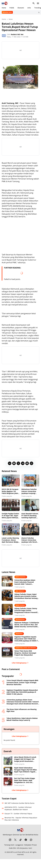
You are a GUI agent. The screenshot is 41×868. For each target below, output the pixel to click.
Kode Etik (12, 848)
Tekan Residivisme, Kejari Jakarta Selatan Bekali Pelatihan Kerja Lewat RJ (22, 719)
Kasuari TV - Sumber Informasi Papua (17, 814)
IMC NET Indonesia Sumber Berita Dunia (18, 803)
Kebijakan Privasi (31, 845)
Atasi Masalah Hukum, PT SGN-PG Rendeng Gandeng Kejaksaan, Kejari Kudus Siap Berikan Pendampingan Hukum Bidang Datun (30, 516)
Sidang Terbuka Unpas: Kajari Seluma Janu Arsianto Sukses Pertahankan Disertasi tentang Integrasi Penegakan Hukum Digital (26, 596)
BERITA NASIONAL (21, 577)
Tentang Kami (9, 845)
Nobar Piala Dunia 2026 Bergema (26, 648)
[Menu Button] (38, 3)
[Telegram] (23, 463)
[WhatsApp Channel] (31, 840)
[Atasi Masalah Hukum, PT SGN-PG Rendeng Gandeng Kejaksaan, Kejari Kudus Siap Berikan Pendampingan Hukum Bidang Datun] (30, 505)
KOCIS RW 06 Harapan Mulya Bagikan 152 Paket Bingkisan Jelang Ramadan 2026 (10, 491)
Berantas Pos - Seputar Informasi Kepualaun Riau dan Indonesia (19, 819)
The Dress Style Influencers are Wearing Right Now (22, 710)
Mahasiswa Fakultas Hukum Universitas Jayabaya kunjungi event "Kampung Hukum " (29, 491)
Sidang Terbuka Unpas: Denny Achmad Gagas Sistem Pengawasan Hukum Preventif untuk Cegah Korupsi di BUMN (26, 611)
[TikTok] (21, 840)
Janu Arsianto (20, 591)
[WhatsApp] (31, 463)
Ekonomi (21, 8)
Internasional (20, 619)
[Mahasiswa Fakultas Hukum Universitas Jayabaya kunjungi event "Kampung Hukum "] (30, 481)
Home (4, 8)
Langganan (19, 845)
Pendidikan (19, 634)
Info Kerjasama (22, 848)
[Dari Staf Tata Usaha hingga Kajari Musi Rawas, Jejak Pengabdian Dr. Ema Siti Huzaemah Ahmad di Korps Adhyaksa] (8, 782)
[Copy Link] (10, 463)
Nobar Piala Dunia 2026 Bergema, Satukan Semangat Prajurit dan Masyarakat (25, 653)
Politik (12, 8)
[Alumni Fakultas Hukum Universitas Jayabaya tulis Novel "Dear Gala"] (30, 529)
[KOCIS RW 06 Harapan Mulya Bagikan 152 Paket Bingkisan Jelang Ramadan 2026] (11, 481)
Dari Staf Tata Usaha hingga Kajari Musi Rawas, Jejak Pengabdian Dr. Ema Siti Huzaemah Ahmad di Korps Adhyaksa (24, 780)
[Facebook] (14, 463)
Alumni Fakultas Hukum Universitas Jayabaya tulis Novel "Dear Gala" (29, 540)
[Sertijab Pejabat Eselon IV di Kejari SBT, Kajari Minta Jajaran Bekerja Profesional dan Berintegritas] (11, 505)
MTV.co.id (14, 852)
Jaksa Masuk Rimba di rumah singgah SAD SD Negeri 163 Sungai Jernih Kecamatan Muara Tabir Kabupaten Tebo (25, 759)
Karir (30, 848)
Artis (29, 8)
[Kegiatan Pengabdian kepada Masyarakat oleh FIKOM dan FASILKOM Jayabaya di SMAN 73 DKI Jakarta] (7, 638)
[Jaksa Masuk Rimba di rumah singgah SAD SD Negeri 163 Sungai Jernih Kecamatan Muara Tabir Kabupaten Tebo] (8, 761)
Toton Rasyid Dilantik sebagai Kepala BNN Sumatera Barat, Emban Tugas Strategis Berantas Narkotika (22, 682)
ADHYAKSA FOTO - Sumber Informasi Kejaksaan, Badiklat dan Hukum (17, 808)
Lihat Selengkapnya (20, 663)
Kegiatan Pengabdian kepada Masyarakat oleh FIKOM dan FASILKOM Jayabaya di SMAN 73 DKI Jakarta (27, 639)
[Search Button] (34, 3)
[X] (18, 463)
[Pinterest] (27, 463)
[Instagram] (10, 840)
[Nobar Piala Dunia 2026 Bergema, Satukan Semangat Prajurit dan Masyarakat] (7, 652)
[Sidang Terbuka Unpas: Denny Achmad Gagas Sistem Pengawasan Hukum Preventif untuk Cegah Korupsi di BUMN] (7, 609)
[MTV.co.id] (21, 830)
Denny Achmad (20, 605)
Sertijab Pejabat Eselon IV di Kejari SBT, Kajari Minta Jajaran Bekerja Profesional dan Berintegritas (10, 516)
